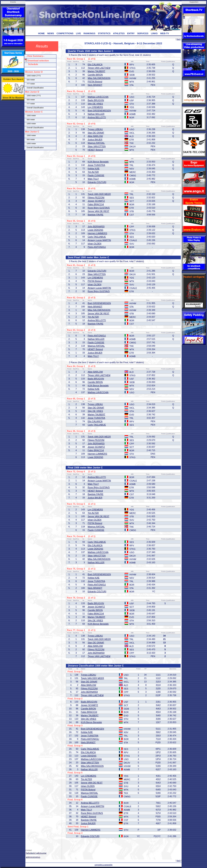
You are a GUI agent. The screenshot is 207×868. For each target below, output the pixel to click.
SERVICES (143, 33)
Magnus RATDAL (96, 143)
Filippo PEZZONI (96, 197)
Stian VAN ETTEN (97, 146)
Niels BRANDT (95, 85)
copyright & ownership (103, 865)
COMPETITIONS (65, 33)
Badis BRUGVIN (96, 100)
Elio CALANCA (95, 64)
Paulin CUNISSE (96, 175)
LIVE (78, 33)
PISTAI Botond (95, 82)
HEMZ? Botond (95, 150)
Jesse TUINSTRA (96, 165)
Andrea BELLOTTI (97, 117)
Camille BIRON (95, 75)
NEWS (51, 33)
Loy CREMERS (95, 107)
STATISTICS (104, 33)
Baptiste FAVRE (96, 215)
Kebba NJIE (94, 168)
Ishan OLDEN (95, 244)
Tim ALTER (93, 172)
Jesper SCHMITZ (96, 201)
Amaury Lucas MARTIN (99, 240)
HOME (41, 33)
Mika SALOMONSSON (99, 78)
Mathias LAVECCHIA (98, 97)
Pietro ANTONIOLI (97, 247)
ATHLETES (119, 33)
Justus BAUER (95, 139)
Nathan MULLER (96, 114)
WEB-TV (165, 33)
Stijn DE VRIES (95, 104)
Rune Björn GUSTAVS (99, 208)
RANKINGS (89, 33)
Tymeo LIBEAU (95, 129)
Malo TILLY (93, 179)
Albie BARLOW (95, 136)
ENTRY (131, 33)
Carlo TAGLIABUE (97, 237)
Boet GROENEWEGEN (99, 111)
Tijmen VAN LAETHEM (99, 68)
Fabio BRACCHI (96, 204)
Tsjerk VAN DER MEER (99, 194)
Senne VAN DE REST (98, 211)
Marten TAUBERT (96, 71)
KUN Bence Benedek (98, 162)
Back (179, 39)
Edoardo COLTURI (97, 182)
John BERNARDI (96, 226)
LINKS (154, 33)
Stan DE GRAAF (96, 133)
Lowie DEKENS (95, 230)
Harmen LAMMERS (97, 233)
